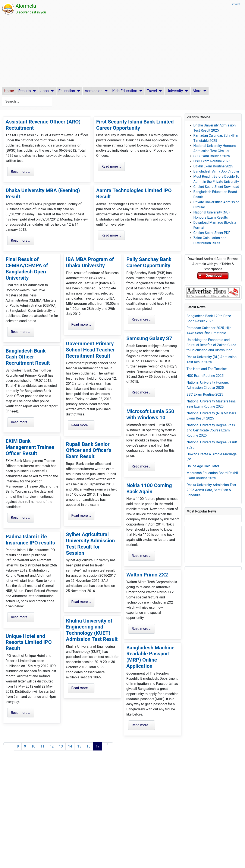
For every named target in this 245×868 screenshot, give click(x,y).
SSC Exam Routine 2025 (212, 156)
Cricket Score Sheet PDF (212, 233)
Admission (94, 91)
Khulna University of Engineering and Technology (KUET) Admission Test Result (92, 630)
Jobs (45, 91)
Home (9, 91)
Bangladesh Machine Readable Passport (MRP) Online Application (150, 657)
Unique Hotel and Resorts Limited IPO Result (29, 642)
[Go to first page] (6, 744)
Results (25, 91)
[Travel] (159, 91)
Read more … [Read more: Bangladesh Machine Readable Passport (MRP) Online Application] (142, 725)
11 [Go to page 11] (43, 746)
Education (67, 91)
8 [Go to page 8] (18, 746)
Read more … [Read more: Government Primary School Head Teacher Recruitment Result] (81, 425)
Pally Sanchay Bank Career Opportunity (149, 262)
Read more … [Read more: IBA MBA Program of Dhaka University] (81, 324)
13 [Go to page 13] (61, 746)
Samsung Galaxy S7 (149, 338)
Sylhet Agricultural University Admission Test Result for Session (90, 544)
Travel (152, 91)
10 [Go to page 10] (33, 746)
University (175, 91)
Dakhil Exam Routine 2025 (213, 166)
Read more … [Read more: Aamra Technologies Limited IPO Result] (111, 235)
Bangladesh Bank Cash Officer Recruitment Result (28, 357)
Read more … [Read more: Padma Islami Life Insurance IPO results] (21, 617)
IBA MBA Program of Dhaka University (90, 262)
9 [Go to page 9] (25, 746)
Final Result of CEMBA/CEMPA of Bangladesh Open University (27, 269)
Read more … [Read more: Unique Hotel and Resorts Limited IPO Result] (21, 713)
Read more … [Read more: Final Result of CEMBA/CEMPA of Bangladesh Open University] (21, 332)
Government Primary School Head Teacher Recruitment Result (90, 350)
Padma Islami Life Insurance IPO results (30, 540)
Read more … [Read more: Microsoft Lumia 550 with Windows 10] (142, 466)
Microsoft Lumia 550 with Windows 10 (150, 414)
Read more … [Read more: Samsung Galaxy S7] (142, 392)
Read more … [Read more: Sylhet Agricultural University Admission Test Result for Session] (81, 602)
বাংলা (236, 4)
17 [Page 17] (98, 746)
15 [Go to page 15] (79, 746)
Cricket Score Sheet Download (216, 187)
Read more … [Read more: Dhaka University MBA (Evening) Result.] (21, 240)
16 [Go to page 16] (88, 746)
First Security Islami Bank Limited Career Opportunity (135, 125)
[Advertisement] (123, 51)
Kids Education (125, 91)
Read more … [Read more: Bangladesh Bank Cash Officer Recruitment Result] (21, 422)
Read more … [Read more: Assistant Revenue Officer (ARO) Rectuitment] (21, 172)
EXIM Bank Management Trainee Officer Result (30, 447)
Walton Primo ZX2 (147, 575)
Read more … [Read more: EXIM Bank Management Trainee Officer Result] (21, 517)
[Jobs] (51, 91)
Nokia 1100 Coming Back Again (149, 488)
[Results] (33, 91)
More (197, 91)
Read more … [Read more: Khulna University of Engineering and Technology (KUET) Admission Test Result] (81, 688)
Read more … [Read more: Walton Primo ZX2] (142, 629)
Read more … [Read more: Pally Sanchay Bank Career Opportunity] (142, 319)
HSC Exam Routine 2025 (212, 161)
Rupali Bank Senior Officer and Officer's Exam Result (89, 450)
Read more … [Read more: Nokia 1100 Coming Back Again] (142, 556)
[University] (186, 91)
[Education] (78, 91)
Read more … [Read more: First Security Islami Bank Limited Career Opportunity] (111, 166)
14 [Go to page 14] (70, 746)
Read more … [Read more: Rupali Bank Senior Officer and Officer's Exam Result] (81, 516)
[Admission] (105, 91)
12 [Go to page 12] (52, 746)
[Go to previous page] (12, 744)
